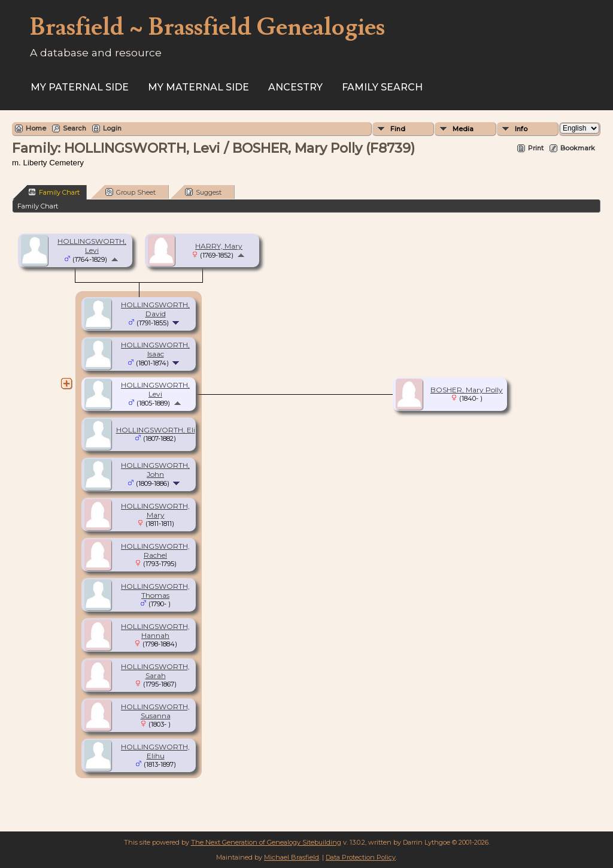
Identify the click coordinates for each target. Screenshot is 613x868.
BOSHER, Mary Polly (467, 390)
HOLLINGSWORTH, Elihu (155, 751)
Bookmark (578, 148)
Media (463, 129)
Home (36, 128)
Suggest (203, 192)
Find (398, 129)
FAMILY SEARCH (382, 87)
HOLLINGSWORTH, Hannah (155, 631)
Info (521, 129)
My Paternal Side (80, 87)
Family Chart (54, 192)
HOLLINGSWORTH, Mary (155, 510)
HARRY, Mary (219, 246)
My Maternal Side (198, 87)
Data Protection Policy (361, 857)
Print (536, 148)
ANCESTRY (295, 87)
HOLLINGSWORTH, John (155, 470)
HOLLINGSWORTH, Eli (156, 430)
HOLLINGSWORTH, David (155, 309)
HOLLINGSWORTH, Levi (92, 246)
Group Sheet (131, 192)
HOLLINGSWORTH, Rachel (155, 551)
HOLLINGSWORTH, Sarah (155, 671)
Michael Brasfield (292, 857)
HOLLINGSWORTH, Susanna (155, 711)
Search (75, 128)
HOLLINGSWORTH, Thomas (155, 591)
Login (112, 128)
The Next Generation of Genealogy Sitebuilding (266, 842)
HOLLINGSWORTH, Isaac (155, 349)
